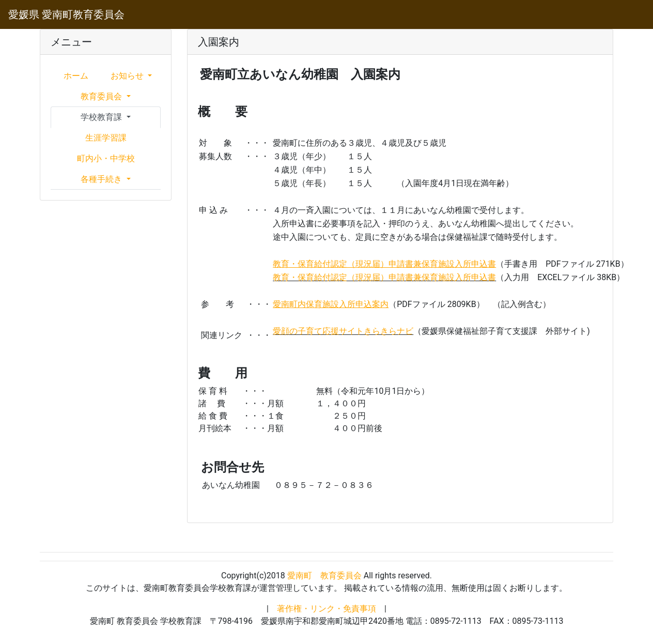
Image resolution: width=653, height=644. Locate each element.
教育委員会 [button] (102, 96)
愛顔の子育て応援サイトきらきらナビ (343, 331)
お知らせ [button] (128, 76)
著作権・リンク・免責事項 (326, 609)
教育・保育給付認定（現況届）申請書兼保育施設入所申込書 (384, 277)
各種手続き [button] (102, 179)
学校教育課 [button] (102, 117)
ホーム (76, 76)
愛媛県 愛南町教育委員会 (66, 14)
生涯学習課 (106, 138)
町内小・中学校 (106, 158)
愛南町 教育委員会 (324, 576)
